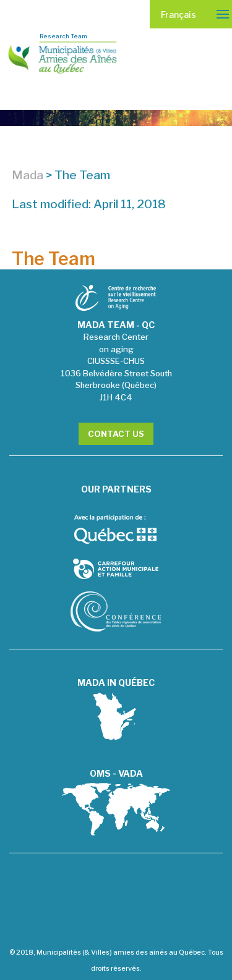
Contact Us (116, 434)
